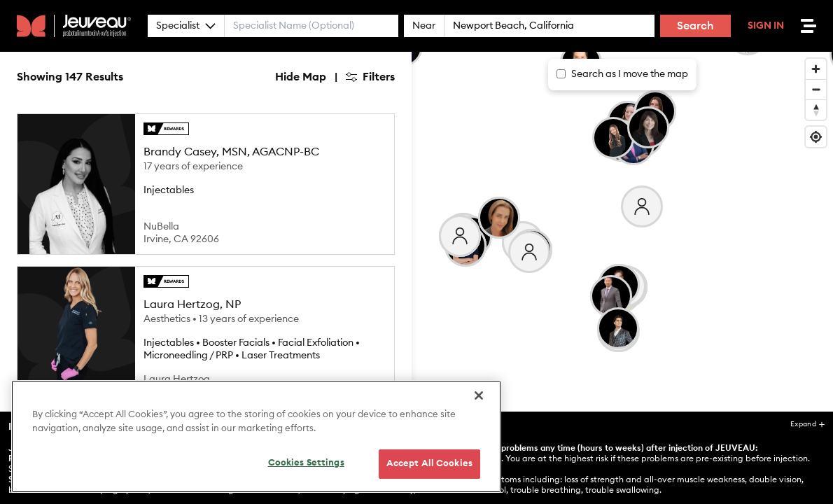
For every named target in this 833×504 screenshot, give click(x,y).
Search (695, 26)
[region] (256, 442)
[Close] (479, 401)
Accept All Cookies (429, 469)
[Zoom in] (816, 69)
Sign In (766, 26)
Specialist (186, 26)
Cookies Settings (306, 469)
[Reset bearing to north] (816, 110)
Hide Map (301, 77)
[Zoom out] (816, 89)
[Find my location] (816, 137)
